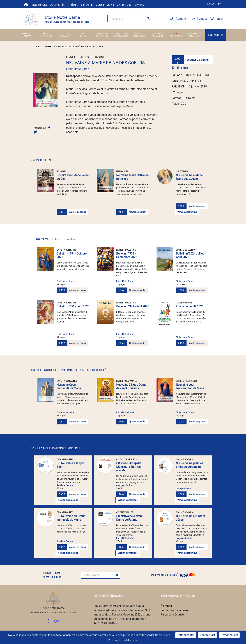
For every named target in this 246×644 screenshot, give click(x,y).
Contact (140, 5)
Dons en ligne (105, 5)
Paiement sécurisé (172, 615)
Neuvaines (61, 47)
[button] (35, 90)
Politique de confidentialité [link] (123, 640)
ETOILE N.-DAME (120, 34)
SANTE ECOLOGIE (120, 36)
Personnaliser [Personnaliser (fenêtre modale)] (229, 635)
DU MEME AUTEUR (56, 239)
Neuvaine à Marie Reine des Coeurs (86, 47)
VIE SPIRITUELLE (176, 36)
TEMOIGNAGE (158, 36)
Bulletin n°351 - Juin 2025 (73, 306)
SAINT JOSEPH (65, 36)
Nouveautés (216, 35)
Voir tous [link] (71, 239)
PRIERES (28, 36)
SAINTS (83, 36)
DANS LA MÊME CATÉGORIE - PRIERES (56, 448)
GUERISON (157, 34)
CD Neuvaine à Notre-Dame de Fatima (130, 518)
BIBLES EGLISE (28, 34)
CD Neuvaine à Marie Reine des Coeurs (189, 177)
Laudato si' (124, 5)
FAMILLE (139, 34)
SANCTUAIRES (102, 36)
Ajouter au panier (198, 60)
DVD (83, 34)
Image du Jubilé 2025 (190, 306)
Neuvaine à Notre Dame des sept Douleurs (131, 387)
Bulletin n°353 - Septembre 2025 (127, 255)
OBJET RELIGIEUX (195, 34)
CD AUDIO (65, 34)
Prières (73, 5)
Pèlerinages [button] (39, 5)
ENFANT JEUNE (102, 34)
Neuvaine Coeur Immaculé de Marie (69, 387)
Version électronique (187, 212)
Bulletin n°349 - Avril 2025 (133, 306)
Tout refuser (207, 635)
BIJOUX (46, 34)
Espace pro (214, 4)
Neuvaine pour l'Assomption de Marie (190, 387)
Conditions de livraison (175, 610)
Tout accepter (186, 635)
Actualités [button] (58, 5)
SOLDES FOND (139, 36)
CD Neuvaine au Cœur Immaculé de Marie (71, 518)
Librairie (87, 5)
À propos (166, 606)
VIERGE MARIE (195, 36)
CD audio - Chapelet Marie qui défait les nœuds (129, 467)
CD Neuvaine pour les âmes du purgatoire (189, 465)
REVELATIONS (46, 36)
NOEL (176, 34)
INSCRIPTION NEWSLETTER (52, 575)
